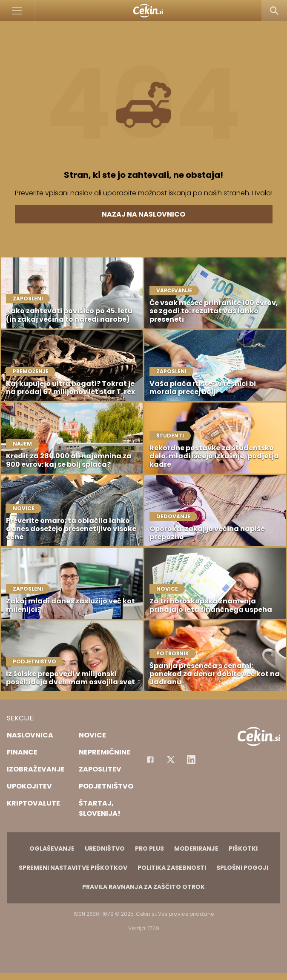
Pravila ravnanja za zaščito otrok (143, 887)
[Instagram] (191, 760)
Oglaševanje (52, 849)
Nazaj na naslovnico (143, 214)
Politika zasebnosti (172, 868)
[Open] (17, 11)
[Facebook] (150, 760)
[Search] (274, 11)
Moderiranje (196, 849)
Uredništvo (105, 849)
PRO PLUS (149, 849)
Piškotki (243, 849)
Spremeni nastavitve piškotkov (73, 868)
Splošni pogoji (242, 868)
